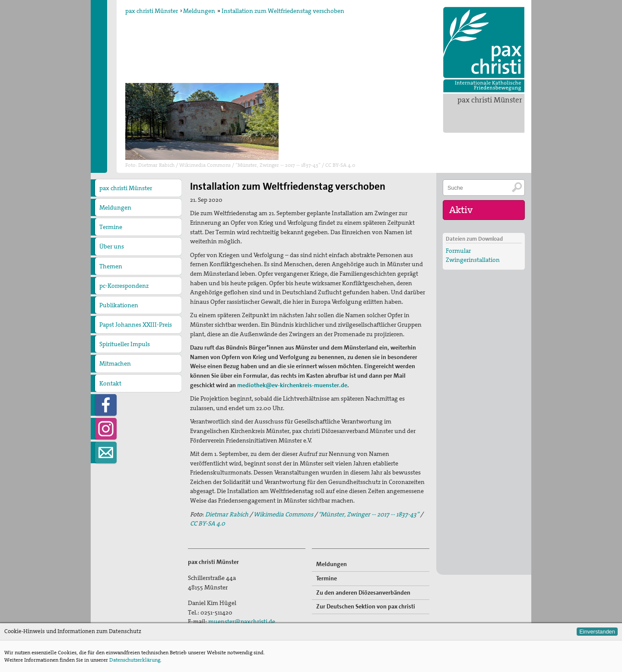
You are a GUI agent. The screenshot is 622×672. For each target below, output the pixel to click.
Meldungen (199, 11)
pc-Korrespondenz (124, 286)
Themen (111, 266)
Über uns (112, 246)
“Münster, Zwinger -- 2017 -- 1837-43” (369, 514)
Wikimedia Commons (283, 514)
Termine (111, 227)
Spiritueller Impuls (125, 344)
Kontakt (110, 383)
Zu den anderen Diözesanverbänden (363, 592)
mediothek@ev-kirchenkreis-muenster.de (292, 385)
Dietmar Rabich (226, 514)
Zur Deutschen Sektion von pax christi (366, 606)
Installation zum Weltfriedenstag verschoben (283, 11)
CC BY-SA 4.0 (208, 523)
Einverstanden (597, 632)
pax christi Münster (490, 100)
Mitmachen (115, 363)
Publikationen (119, 305)
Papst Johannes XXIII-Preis (136, 325)
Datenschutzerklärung (135, 660)
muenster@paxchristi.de (242, 621)
